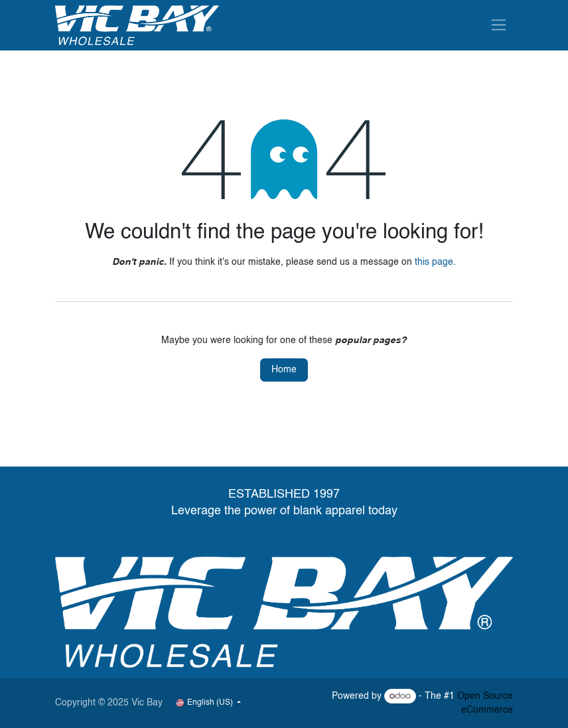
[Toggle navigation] (499, 25)
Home (284, 370)
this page (434, 262)
